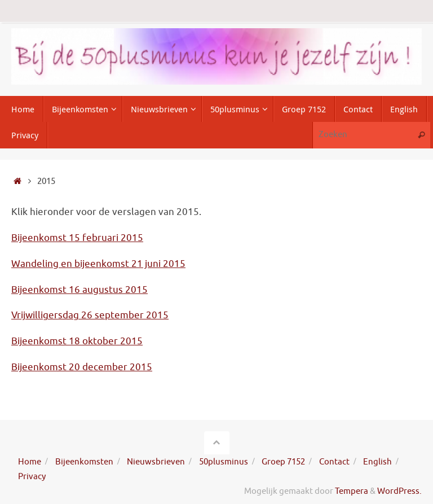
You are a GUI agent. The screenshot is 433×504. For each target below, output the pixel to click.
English (377, 462)
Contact (334, 462)
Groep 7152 (283, 462)
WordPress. (399, 491)
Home (30, 462)
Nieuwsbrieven (156, 462)
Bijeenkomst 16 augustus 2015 (79, 290)
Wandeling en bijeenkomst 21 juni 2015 (98, 264)
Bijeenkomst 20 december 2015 (82, 367)
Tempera (352, 491)
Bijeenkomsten (84, 462)
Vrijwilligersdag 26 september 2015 (90, 315)
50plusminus (224, 462)
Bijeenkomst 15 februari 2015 (77, 238)
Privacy (32, 476)
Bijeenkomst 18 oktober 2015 (77, 341)
